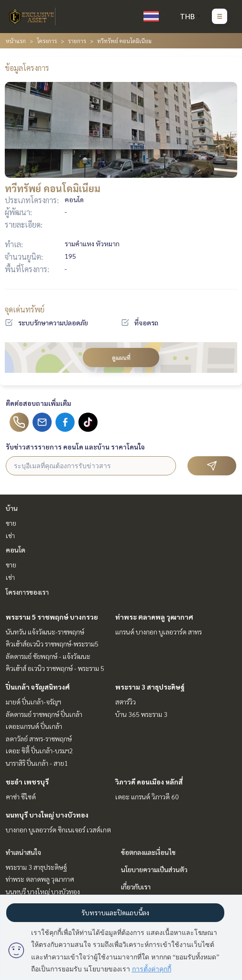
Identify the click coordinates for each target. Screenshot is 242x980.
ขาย (11, 523)
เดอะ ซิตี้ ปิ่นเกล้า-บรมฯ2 (39, 750)
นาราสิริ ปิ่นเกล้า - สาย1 (37, 763)
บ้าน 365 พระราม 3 (141, 714)
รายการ (77, 41)
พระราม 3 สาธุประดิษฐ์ (150, 687)
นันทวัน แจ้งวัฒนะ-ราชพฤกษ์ (45, 632)
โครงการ (47, 41)
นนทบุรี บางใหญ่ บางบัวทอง (47, 815)
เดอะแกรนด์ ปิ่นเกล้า (34, 726)
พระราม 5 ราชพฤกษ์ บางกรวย (52, 617)
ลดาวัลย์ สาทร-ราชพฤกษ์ (39, 738)
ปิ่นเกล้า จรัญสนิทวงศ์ (38, 687)
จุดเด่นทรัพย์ (25, 309)
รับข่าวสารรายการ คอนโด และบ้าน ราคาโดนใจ (75, 447)
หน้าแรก (16, 41)
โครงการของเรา (27, 592)
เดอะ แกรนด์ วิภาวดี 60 (147, 796)
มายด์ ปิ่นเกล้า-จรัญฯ (33, 702)
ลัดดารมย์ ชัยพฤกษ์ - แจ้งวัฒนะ (48, 656)
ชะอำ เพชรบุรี (27, 782)
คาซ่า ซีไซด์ (21, 796)
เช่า (10, 535)
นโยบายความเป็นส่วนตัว (154, 869)
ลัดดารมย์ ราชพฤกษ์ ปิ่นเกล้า (44, 714)
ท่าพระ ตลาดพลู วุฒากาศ (154, 617)
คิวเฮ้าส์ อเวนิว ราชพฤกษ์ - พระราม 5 (55, 668)
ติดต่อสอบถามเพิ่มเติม (38, 403)
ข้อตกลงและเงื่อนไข (148, 852)
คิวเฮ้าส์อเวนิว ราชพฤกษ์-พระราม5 (52, 644)
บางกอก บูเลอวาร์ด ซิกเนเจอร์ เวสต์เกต (58, 830)
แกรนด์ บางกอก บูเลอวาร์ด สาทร (159, 632)
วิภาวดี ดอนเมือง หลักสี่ (149, 782)
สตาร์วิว (126, 702)
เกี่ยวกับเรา (136, 887)
